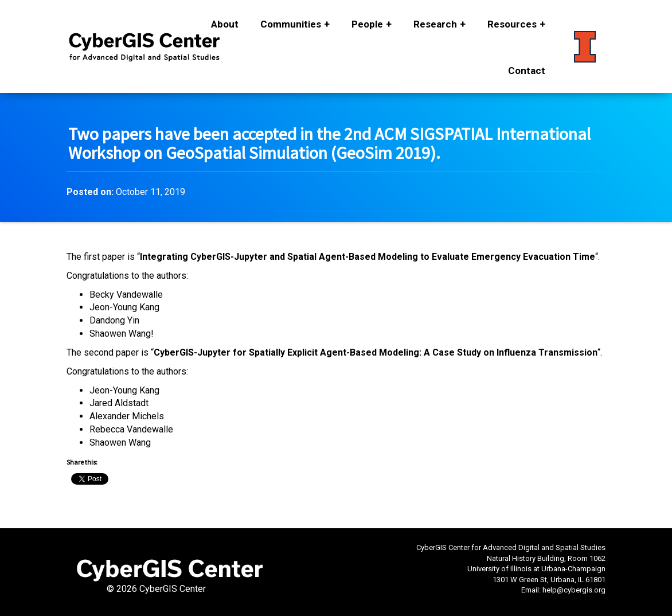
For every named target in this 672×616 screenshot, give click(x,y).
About (225, 24)
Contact (527, 71)
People (367, 24)
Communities (291, 24)
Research (435, 24)
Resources (512, 24)
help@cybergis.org (574, 590)
